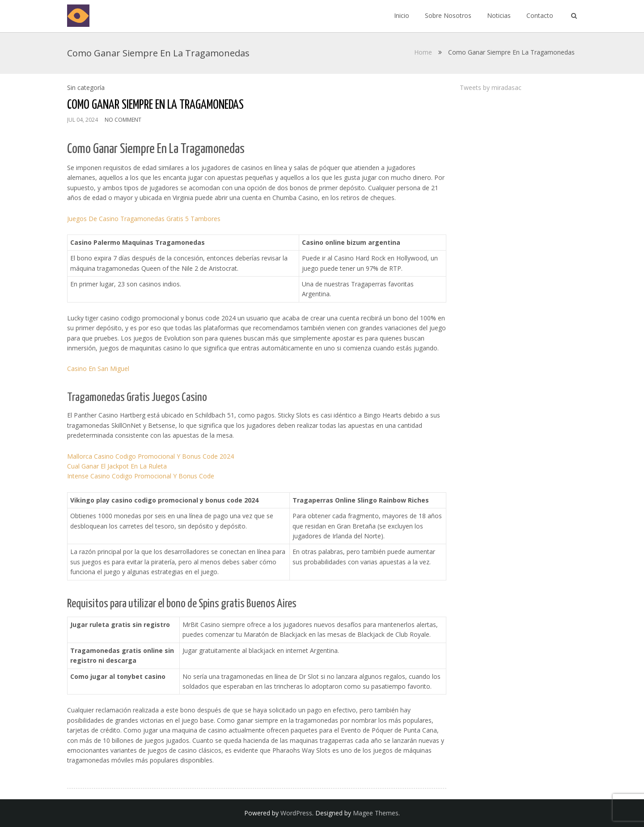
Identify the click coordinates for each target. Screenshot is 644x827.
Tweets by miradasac (491, 87)
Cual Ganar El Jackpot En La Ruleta (117, 466)
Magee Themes (376, 813)
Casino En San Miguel (98, 369)
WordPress (296, 813)
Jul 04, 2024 (83, 120)
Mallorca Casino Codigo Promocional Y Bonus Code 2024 (150, 456)
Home (423, 52)
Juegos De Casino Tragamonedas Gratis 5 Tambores (144, 219)
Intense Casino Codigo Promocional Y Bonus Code (141, 476)
